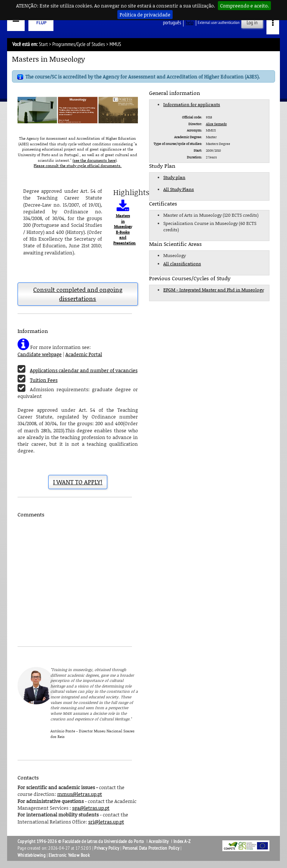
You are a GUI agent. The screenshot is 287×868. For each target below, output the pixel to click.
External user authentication (219, 23)
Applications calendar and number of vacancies (84, 370)
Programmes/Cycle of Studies (79, 44)
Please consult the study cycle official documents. (78, 166)
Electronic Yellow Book (69, 855)
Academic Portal (84, 354)
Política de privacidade (145, 15)
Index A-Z (182, 841)
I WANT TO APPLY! (78, 482)
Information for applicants (192, 104)
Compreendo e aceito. (244, 6)
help (190, 23)
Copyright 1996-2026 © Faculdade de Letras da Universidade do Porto (81, 841)
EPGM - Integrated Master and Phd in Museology (214, 290)
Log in (252, 23)
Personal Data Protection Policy (151, 848)
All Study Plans (179, 189)
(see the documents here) (95, 160)
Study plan (174, 177)
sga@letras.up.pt (91, 808)
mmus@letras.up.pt (80, 794)
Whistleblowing (32, 855)
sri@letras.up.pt (106, 822)
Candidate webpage (40, 354)
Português (172, 23)
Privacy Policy (107, 848)
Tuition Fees (44, 380)
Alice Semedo (216, 124)
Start (43, 44)
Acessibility (159, 841)
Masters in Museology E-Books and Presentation (124, 229)
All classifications (182, 264)
